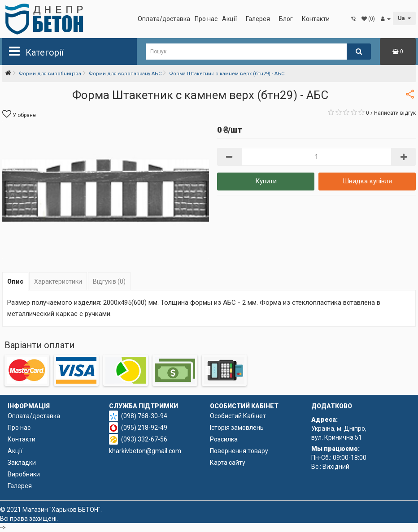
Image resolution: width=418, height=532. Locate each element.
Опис (15, 281)
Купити (266, 181)
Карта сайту (228, 463)
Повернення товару (239, 451)
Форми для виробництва (50, 74)
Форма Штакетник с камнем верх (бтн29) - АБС (227, 74)
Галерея (258, 19)
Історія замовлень (237, 428)
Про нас (206, 19)
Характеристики (58, 281)
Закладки (22, 463)
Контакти (316, 19)
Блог (286, 19)
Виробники (24, 474)
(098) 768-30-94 (144, 416)
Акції (229, 19)
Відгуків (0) (109, 281)
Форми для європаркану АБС (125, 74)
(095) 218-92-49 (144, 428)
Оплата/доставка (164, 19)
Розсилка (224, 439)
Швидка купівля (367, 181)
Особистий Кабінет (238, 416)
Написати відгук (395, 113)
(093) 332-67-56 (144, 439)
